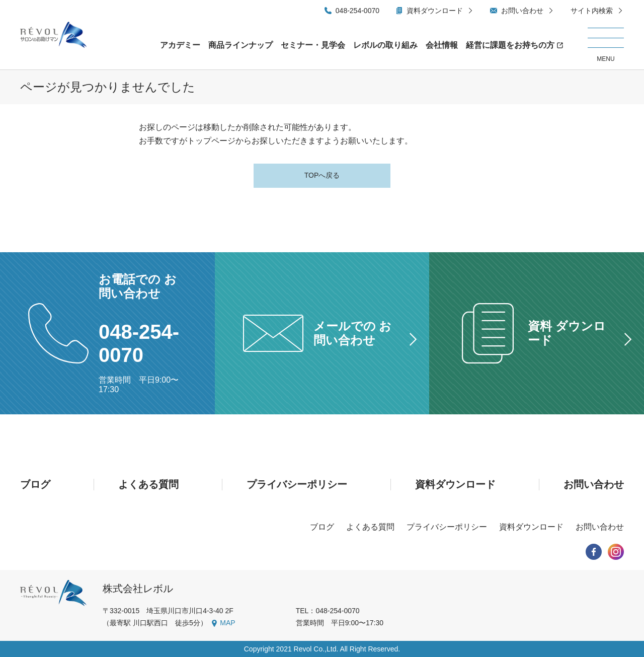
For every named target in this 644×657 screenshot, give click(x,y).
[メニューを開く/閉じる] (606, 45)
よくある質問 (148, 484)
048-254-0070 (357, 11)
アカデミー (180, 45)
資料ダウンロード (435, 11)
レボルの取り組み (385, 45)
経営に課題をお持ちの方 (510, 45)
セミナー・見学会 (313, 45)
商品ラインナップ (240, 45)
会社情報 (442, 45)
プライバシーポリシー (297, 484)
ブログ (35, 484)
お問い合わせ (522, 11)
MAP (227, 623)
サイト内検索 (592, 11)
